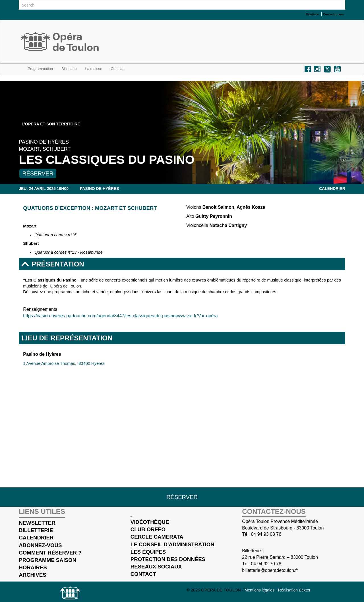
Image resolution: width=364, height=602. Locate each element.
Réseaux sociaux (156, 567)
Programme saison (47, 560)
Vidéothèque (150, 522)
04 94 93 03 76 (266, 534)
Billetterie (69, 69)
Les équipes (148, 552)
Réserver (38, 173)
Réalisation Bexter (294, 590)
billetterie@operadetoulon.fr (270, 570)
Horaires (33, 567)
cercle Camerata (157, 537)
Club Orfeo (148, 529)
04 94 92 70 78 (266, 564)
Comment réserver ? (50, 553)
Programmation (40, 69)
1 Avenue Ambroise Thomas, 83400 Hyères (64, 363)
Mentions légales (260, 590)
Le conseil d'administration (172, 544)
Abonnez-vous (40, 545)
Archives (32, 575)
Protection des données (168, 559)
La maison (94, 69)
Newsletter (37, 523)
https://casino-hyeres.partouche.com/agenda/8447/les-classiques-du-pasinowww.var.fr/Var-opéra (120, 316)
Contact (143, 574)
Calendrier (332, 189)
